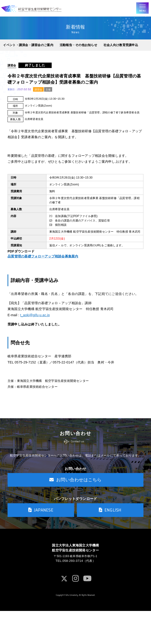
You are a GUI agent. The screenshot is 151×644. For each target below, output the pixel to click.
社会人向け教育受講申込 (121, 48)
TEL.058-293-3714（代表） (75, 593)
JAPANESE (41, 540)
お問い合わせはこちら (75, 509)
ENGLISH (110, 540)
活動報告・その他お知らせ (78, 48)
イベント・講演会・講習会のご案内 (28, 48)
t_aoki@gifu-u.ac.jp (35, 333)
